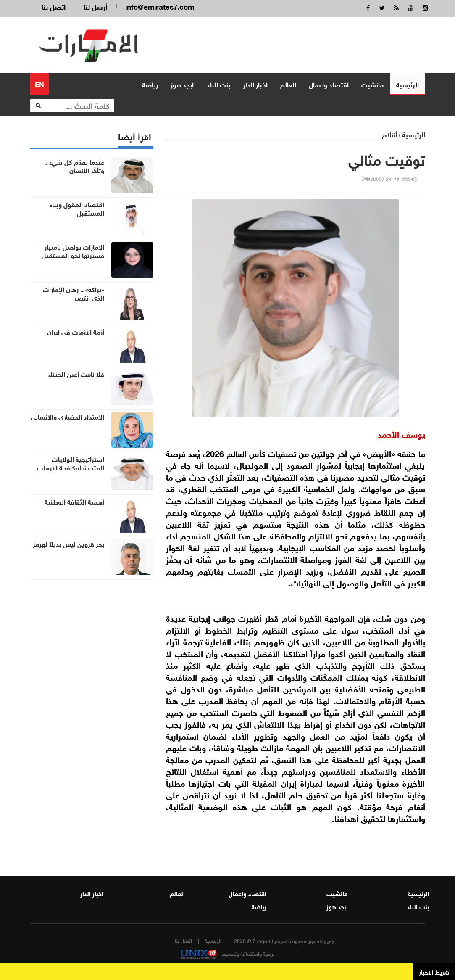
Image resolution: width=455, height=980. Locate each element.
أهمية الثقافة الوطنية (74, 501)
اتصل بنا (54, 6)
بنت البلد (218, 84)
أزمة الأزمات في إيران (76, 331)
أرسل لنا (95, 6)
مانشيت (372, 84)
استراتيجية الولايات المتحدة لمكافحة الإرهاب (71, 463)
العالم (288, 84)
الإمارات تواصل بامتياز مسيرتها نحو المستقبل (73, 251)
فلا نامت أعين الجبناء (76, 374)
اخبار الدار (255, 84)
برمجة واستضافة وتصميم (228, 953)
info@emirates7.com (160, 6)
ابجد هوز (182, 84)
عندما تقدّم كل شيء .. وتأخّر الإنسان (74, 166)
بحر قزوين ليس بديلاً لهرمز (68, 544)
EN (39, 83)
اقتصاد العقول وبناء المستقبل (77, 208)
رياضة (150, 84)
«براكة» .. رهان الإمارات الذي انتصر (74, 293)
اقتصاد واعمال (329, 84)
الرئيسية (408, 84)
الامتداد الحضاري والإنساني (67, 416)
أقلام (389, 134)
